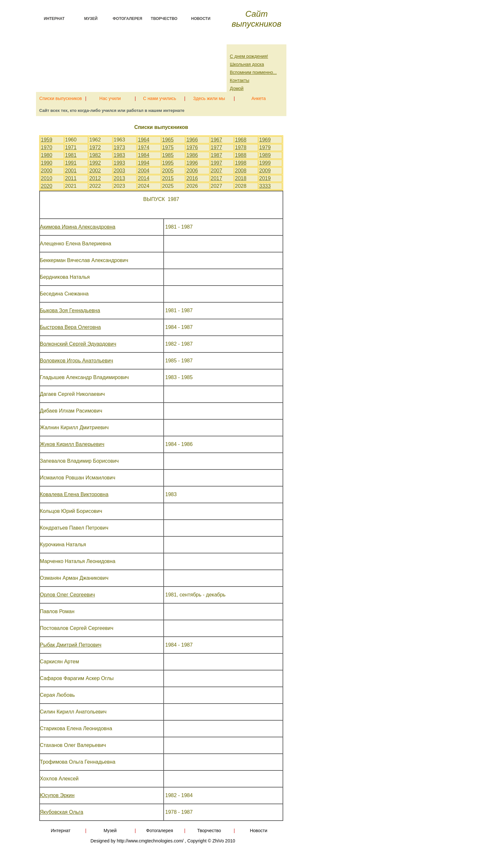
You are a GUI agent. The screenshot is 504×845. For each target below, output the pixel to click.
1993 (120, 163)
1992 (95, 163)
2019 (265, 178)
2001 (71, 171)
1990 (47, 163)
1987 (217, 155)
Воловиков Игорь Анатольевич (76, 361)
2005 (168, 171)
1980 (47, 155)
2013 (120, 178)
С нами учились (160, 97)
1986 (192, 155)
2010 (47, 178)
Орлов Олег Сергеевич (67, 595)
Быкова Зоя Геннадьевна (70, 310)
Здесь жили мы (209, 97)
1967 (217, 140)
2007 (217, 171)
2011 (71, 178)
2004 (144, 171)
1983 (120, 155)
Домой (237, 88)
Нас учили (110, 97)
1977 (217, 147)
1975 (168, 147)
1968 (241, 140)
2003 (120, 171)
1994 (144, 163)
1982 (95, 155)
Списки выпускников (60, 97)
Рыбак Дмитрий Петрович (71, 645)
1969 (265, 140)
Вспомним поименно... (253, 72)
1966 (192, 140)
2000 (47, 171)
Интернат (54, 19)
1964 (144, 140)
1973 (120, 147)
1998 (241, 163)
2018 (241, 178)
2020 (47, 186)
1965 (168, 140)
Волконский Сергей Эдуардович (78, 344)
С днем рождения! (249, 56)
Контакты (239, 80)
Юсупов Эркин (57, 795)
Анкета (259, 97)
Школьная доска (247, 64)
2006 (192, 171)
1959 (47, 140)
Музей (91, 19)
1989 (265, 155)
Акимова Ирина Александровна (78, 227)
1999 (265, 163)
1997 (217, 163)
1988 (241, 155)
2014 (144, 178)
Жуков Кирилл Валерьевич (72, 444)
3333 (265, 186)
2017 (217, 178)
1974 (144, 147)
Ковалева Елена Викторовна (74, 494)
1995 (168, 163)
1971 (71, 147)
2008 (241, 171)
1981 (71, 155)
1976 (192, 147)
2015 (168, 178)
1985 (168, 155)
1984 (144, 155)
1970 (47, 147)
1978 (241, 147)
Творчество (164, 19)
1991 (71, 163)
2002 (95, 171)
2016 (192, 178)
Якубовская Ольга (62, 812)
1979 (265, 147)
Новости (201, 19)
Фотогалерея (128, 19)
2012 (95, 178)
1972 (95, 147)
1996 (192, 163)
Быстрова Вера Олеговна (70, 327)
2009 (265, 171)
